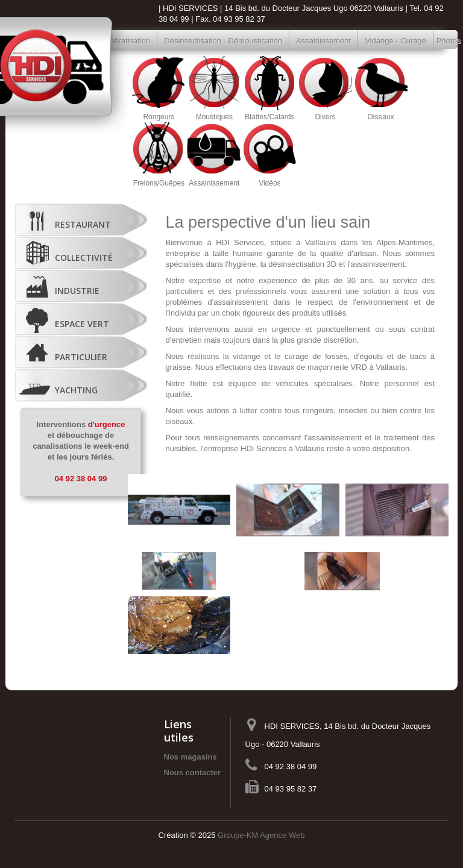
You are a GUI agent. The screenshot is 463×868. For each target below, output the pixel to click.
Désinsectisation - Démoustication (223, 41)
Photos (443, 41)
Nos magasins (191, 757)
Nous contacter (193, 773)
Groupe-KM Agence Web (261, 835)
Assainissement (323, 41)
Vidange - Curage (395, 41)
